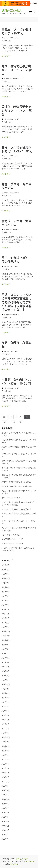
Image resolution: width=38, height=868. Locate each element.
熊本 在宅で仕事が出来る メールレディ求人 (17, 70)
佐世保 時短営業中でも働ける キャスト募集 (17, 111)
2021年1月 (5, 839)
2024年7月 (5, 654)
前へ (5, 417)
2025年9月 (5, 592)
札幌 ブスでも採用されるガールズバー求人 (17, 150)
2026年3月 (5, 565)
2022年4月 (5, 773)
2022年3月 (5, 777)
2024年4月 (5, 667)
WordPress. (14, 864)
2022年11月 (6, 742)
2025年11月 (6, 583)
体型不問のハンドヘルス (11, 498)
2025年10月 (6, 587)
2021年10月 (6, 799)
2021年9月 (5, 804)
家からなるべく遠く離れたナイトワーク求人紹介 (19, 522)
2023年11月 (6, 689)
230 (4, 422)
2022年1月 (5, 786)
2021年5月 (5, 821)
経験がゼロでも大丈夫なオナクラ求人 (16, 482)
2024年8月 (5, 649)
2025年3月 (5, 618)
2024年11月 (6, 636)
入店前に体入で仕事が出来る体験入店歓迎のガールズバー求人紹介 (19, 504)
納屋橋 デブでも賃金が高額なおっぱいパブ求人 (19, 448)
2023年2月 (5, 729)
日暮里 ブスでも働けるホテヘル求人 (16, 32)
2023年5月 (5, 715)
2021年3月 (5, 830)
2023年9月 (5, 698)
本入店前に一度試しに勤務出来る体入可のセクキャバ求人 (19, 529)
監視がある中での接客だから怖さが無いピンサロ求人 (19, 434)
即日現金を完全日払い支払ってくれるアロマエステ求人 (19, 476)
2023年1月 (5, 733)
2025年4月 (5, 614)
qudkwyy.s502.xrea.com (11, 38)
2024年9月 (5, 645)
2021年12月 (6, 791)
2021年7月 (5, 813)
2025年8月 (5, 596)
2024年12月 (6, 632)
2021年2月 (5, 835)
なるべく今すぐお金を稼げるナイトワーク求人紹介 (19, 441)
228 (20, 417)
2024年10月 (6, 640)
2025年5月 (5, 609)
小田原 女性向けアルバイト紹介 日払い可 (16, 382)
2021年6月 (5, 817)
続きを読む (6, 56)
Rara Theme (29, 861)
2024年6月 (5, 658)
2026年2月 (5, 570)
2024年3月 (5, 671)
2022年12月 (6, 738)
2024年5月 (5, 662)
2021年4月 (5, 826)
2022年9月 (5, 751)
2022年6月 (5, 764)
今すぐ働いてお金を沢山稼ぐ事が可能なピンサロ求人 (19, 469)
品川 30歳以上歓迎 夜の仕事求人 (16, 260)
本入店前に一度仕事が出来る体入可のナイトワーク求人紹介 (19, 549)
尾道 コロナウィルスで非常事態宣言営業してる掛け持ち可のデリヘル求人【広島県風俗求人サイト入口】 (17, 303)
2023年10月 (6, 693)
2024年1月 (5, 680)
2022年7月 (5, 760)
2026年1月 (5, 574)
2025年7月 (5, 601)
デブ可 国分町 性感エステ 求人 (13, 544)
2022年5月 (5, 768)
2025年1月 (5, 627)
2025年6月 (5, 605)
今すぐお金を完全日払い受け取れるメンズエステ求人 (19, 462)
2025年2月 (5, 623)
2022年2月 (5, 782)
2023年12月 (6, 685)
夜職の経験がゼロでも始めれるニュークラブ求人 (19, 455)
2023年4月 (5, 720)
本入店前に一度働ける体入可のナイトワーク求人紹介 (19, 492)
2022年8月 (5, 755)
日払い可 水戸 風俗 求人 (11, 535)
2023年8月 (5, 702)
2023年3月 (5, 724)
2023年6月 (5, 711)
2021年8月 (5, 808)
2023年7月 (5, 707)
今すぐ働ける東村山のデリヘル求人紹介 (17, 486)
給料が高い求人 (12, 11)
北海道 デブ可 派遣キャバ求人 (16, 223)
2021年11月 (5, 795)
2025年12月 (6, 579)
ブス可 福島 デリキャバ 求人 (12, 539)
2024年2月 (5, 676)
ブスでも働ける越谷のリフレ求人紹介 (16, 509)
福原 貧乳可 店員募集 (16, 345)
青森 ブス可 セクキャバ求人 (16, 186)
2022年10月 (6, 746)
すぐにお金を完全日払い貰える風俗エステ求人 (19, 515)
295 (14, 422)
